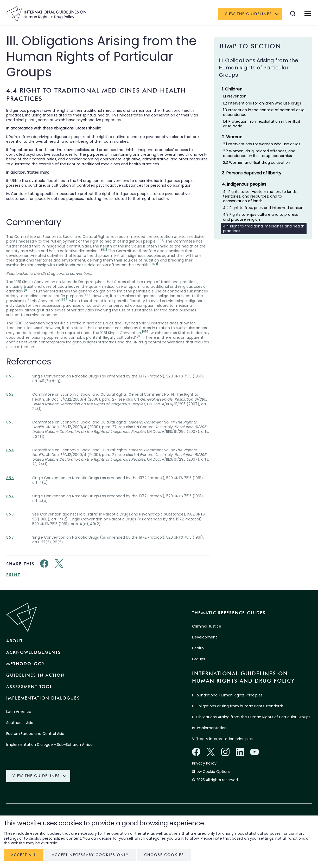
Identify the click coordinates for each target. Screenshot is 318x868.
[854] (154, 264)
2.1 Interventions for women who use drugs (262, 144)
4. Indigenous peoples (244, 184)
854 (10, 450)
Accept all (24, 855)
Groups (199, 659)
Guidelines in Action (36, 675)
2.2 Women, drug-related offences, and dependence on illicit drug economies (259, 153)
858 (10, 514)
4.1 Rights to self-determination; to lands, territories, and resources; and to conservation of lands (260, 196)
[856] (88, 295)
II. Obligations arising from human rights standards (238, 706)
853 (10, 422)
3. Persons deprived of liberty (252, 173)
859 (10, 537)
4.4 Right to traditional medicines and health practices (264, 229)
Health (198, 648)
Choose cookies (164, 855)
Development (205, 637)
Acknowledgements (34, 652)
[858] (146, 331)
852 (10, 394)
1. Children (232, 89)
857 (10, 496)
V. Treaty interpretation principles (222, 739)
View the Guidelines (248, 14)
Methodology (26, 664)
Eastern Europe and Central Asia (35, 734)
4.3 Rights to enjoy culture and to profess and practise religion (260, 217)
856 (10, 478)
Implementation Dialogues (43, 698)
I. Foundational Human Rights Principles (227, 695)
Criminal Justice (207, 626)
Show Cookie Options (211, 772)
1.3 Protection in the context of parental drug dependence (264, 112)
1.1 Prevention (235, 96)
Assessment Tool (29, 687)
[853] (103, 250)
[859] (141, 336)
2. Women (232, 137)
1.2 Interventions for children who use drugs (262, 103)
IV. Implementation (209, 728)
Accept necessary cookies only (90, 855)
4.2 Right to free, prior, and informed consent (264, 208)
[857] (64, 299)
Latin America (19, 712)
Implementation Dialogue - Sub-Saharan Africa (49, 745)
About (15, 641)
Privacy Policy (204, 763)
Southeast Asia (20, 723)
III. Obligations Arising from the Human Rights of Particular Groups (251, 717)
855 (10, 376)
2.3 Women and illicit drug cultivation (257, 162)
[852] (160, 240)
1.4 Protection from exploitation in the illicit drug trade (262, 124)
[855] (28, 290)
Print (13, 575)
